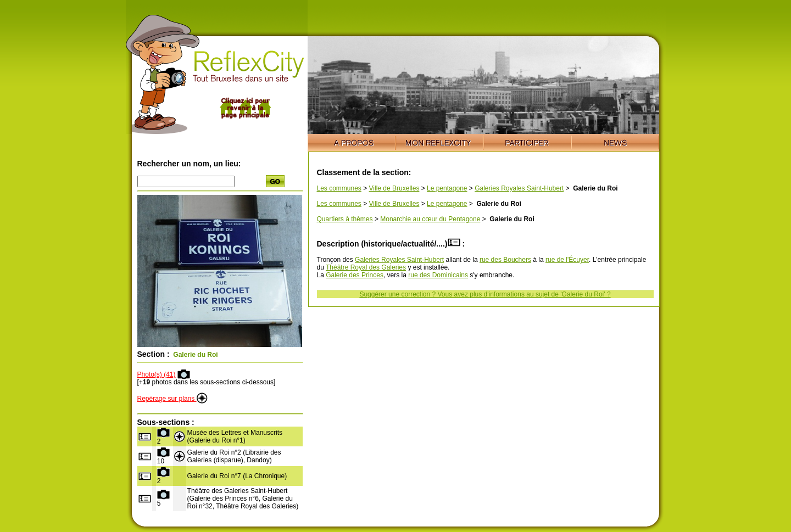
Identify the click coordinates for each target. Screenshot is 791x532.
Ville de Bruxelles (394, 188)
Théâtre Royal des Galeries (366, 267)
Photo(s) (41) (157, 374)
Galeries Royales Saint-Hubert (519, 188)
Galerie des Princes (355, 275)
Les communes (339, 188)
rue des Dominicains (438, 275)
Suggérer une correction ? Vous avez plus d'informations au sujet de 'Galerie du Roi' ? (485, 294)
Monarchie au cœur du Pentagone (430, 219)
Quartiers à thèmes (345, 219)
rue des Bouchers (505, 260)
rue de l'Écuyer (567, 260)
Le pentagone (447, 188)
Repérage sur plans (172, 399)
